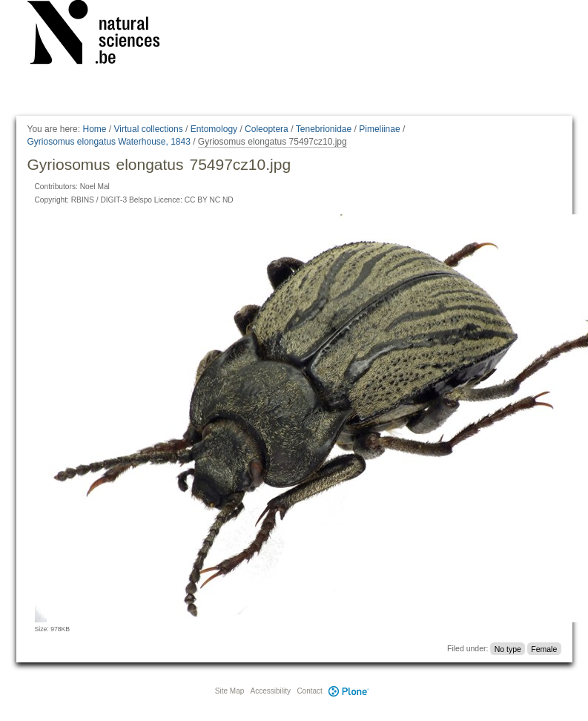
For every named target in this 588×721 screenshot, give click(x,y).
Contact (309, 691)
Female (544, 648)
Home (94, 129)
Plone (349, 691)
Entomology (214, 129)
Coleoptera (267, 129)
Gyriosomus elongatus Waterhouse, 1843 (109, 142)
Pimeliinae (379, 129)
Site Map (229, 691)
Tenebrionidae (324, 129)
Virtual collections (149, 129)
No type (508, 648)
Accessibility (271, 691)
